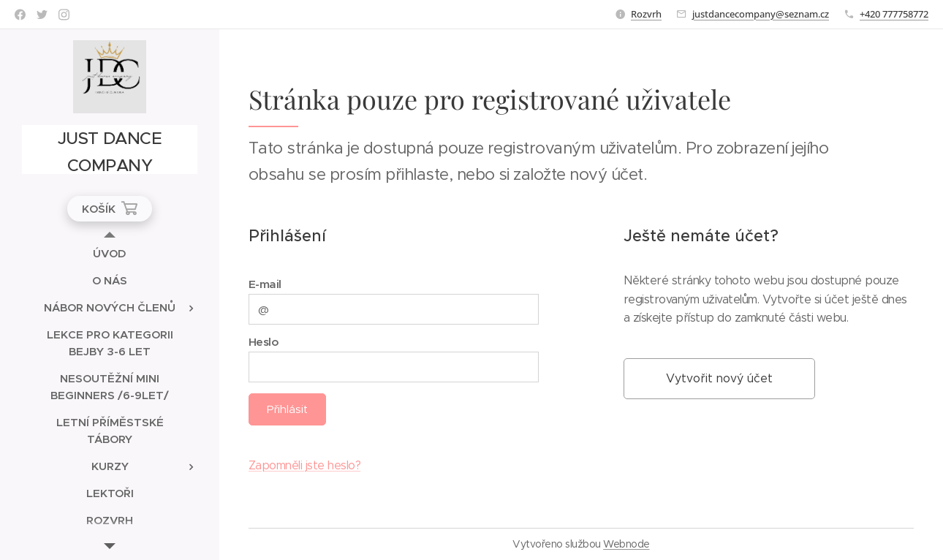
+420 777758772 (894, 14)
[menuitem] (110, 253)
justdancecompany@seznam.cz (761, 14)
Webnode (626, 544)
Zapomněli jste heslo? (304, 465)
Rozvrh (646, 14)
